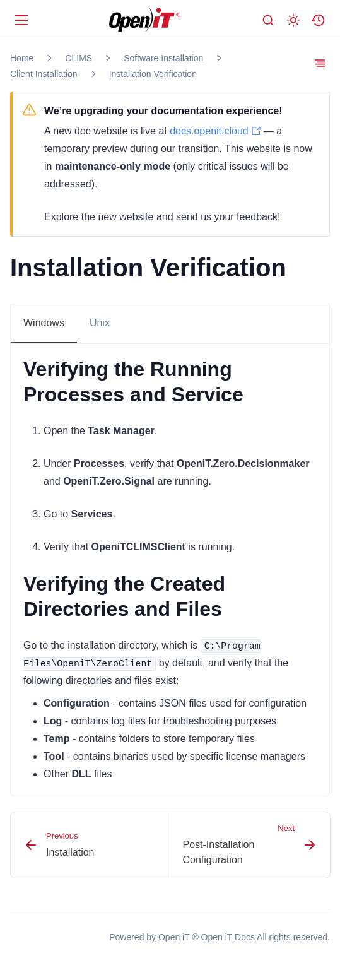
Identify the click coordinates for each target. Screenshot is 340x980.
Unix (100, 323)
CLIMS (79, 58)
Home (22, 58)
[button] (319, 20)
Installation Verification (153, 74)
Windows (44, 323)
